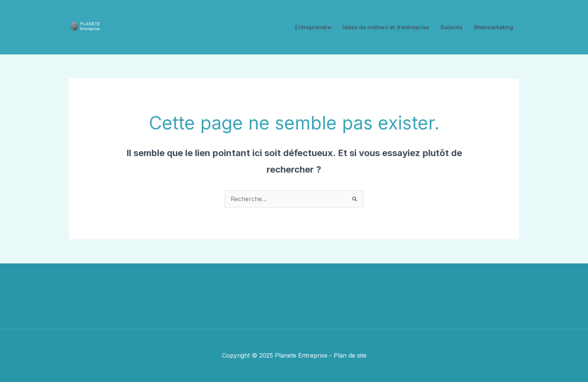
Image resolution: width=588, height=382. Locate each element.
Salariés (451, 27)
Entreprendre (313, 27)
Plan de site (350, 355)
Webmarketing (493, 27)
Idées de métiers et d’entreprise (386, 27)
